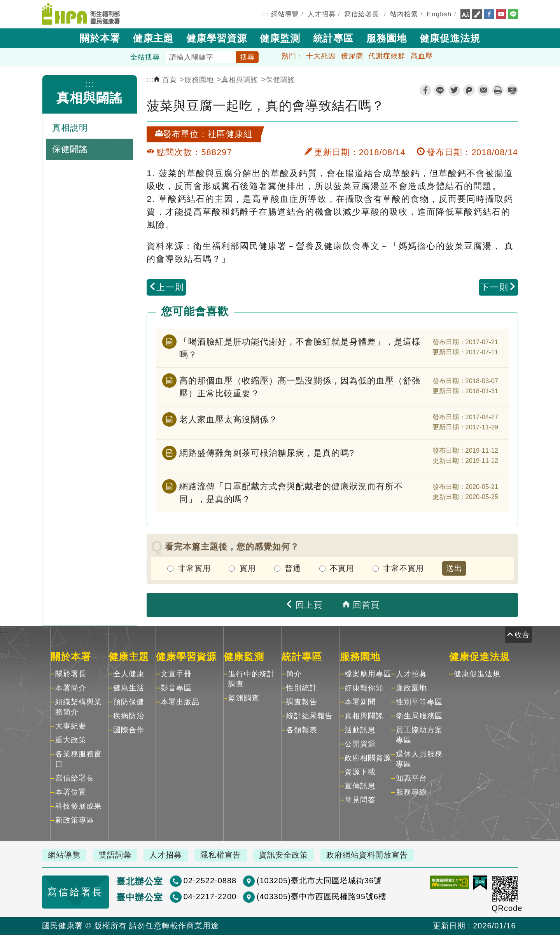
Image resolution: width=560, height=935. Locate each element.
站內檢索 (404, 14)
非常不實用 (403, 568)
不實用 (342, 568)
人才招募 (322, 14)
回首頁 (361, 605)
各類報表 (302, 730)
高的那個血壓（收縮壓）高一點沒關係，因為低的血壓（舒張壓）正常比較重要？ (300, 387)
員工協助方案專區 (419, 735)
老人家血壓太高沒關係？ (228, 419)
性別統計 (302, 688)
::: (265, 14)
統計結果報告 (310, 716)
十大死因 (321, 56)
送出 (454, 568)
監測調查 (244, 698)
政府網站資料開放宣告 (367, 855)
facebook (425, 90)
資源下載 (360, 772)
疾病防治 (129, 716)
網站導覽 (285, 14)
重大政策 (71, 740)
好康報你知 (364, 688)
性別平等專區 (419, 702)
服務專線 (411, 792)
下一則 (499, 287)
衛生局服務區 (419, 716)
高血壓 (422, 56)
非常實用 (194, 568)
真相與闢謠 (89, 98)
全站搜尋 (145, 57)
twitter (454, 90)
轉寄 (483, 90)
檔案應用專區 (368, 674)
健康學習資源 (217, 38)
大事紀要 (71, 726)
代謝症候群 (387, 56)
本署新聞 (360, 702)
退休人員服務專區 (419, 759)
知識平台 (411, 778)
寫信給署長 (362, 14)
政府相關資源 (368, 758)
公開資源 (360, 744)
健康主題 (153, 38)
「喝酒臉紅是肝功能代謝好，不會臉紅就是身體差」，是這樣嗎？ (300, 348)
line (440, 90)
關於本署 (100, 38)
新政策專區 (75, 820)
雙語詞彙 (115, 855)
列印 (498, 90)
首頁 (165, 80)
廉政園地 (411, 688)
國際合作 (129, 730)
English (439, 14)
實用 (248, 568)
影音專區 (176, 688)
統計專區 (333, 38)
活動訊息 (360, 730)
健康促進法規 (450, 38)
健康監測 (280, 38)
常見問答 (360, 800)
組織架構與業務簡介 (79, 707)
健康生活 (129, 688)
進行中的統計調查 (252, 679)
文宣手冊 (176, 674)
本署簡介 (71, 688)
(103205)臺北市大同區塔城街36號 (319, 881)
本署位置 (71, 792)
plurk (469, 90)
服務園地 (387, 38)
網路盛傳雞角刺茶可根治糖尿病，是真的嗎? (267, 453)
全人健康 (129, 674)
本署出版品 (180, 702)
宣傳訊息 (360, 786)
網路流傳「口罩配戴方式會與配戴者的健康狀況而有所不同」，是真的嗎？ (291, 493)
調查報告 (302, 702)
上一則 (166, 287)
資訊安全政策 (283, 855)
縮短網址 (512, 90)
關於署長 (71, 674)
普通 (293, 568)
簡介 (294, 674)
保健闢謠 (280, 80)
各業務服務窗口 (79, 759)
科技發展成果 (79, 806)
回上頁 (304, 605)
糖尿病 (352, 56)
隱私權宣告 (221, 855)
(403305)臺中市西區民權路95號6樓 (321, 896)
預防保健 (129, 702)
